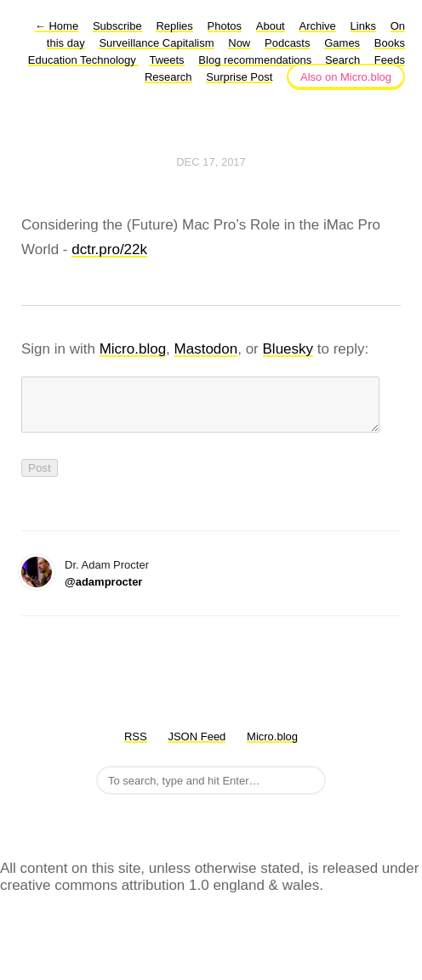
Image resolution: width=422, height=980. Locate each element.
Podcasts (287, 43)
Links (363, 26)
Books (390, 43)
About (271, 26)
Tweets (166, 60)
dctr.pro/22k (109, 249)
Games (342, 43)
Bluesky (288, 349)
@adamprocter (103, 592)
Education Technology (84, 60)
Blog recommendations (257, 60)
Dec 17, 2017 (211, 162)
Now (239, 43)
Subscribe (117, 26)
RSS (136, 747)
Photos (225, 26)
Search (342, 60)
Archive (317, 26)
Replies (174, 26)
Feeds (390, 60)
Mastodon (206, 349)
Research (168, 77)
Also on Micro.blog (346, 77)
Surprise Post (239, 77)
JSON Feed (197, 747)
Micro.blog (133, 349)
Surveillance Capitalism (156, 43)
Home (57, 26)
